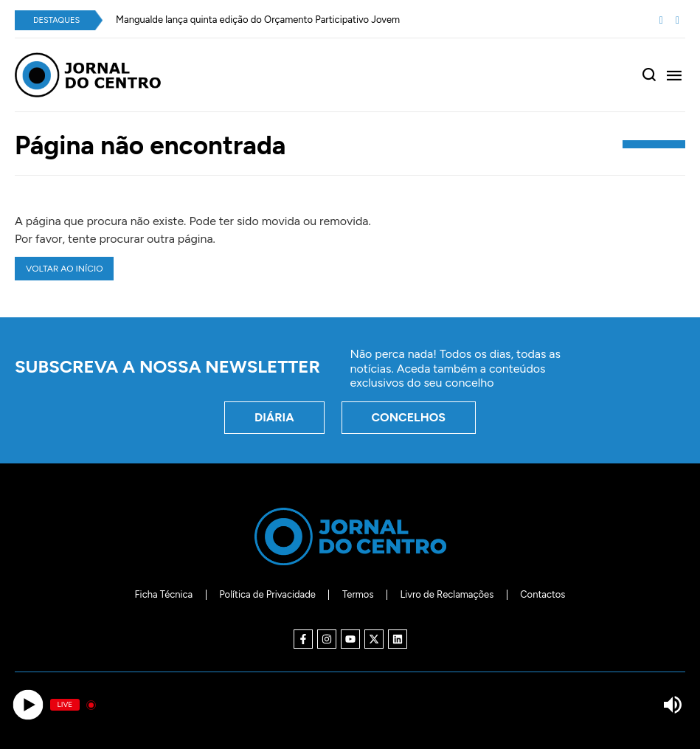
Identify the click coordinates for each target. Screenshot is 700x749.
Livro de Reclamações (447, 594)
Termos (358, 594)
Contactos (543, 594)
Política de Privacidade (267, 594)
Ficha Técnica (164, 594)
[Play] (28, 705)
